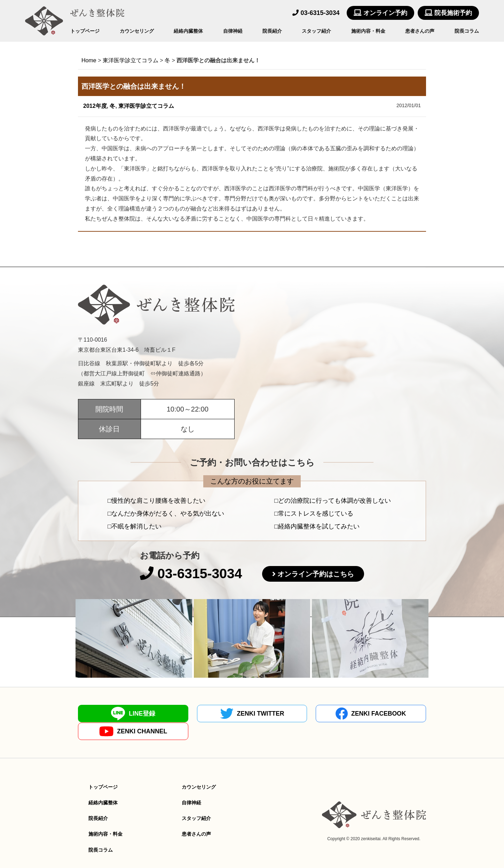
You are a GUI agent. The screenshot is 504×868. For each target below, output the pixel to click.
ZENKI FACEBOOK (296, 714)
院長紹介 (272, 31)
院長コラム (467, 31)
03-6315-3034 (316, 13)
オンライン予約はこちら (317, 574)
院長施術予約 (448, 13)
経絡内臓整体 (188, 31)
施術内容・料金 (368, 31)
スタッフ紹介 (316, 31)
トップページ (85, 31)
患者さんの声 (420, 31)
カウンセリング (137, 31)
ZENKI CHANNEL (383, 714)
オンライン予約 (380, 13)
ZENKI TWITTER (208, 714)
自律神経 (233, 31)
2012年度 (95, 106)
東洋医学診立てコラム (146, 106)
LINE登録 (120, 714)
